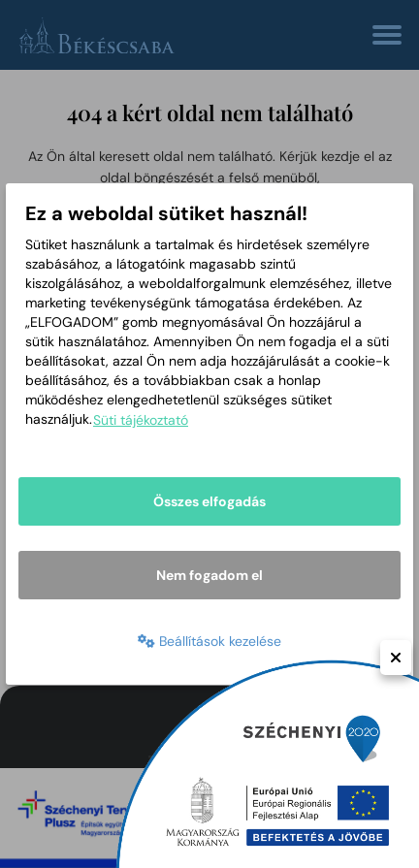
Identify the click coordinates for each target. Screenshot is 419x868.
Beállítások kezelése (209, 641)
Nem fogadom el (209, 575)
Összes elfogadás (209, 501)
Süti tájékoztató (141, 420)
